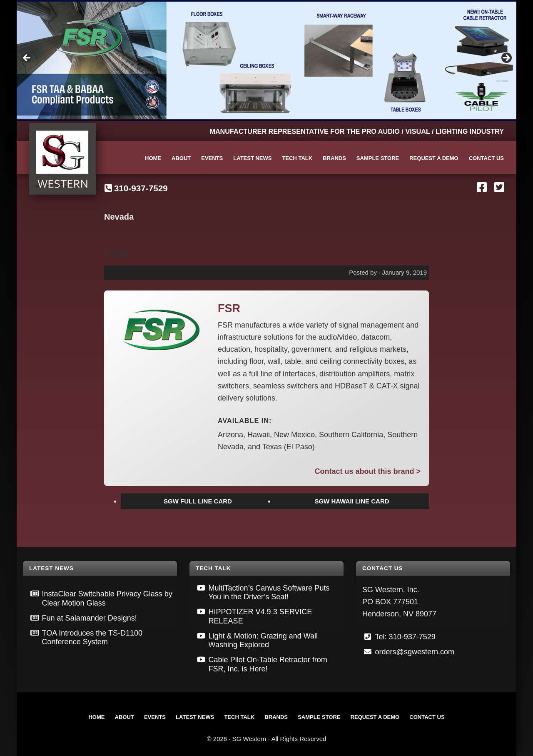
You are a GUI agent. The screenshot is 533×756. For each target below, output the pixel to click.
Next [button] (506, 58)
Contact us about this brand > (367, 471)
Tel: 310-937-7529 (405, 637)
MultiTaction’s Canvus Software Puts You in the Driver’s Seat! (269, 593)
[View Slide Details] (266, 60)
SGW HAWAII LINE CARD (352, 501)
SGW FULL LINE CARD (198, 501)
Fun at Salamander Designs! (90, 618)
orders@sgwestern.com (415, 652)
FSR (117, 254)
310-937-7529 (141, 188)
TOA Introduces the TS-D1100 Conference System (92, 638)
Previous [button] (27, 58)
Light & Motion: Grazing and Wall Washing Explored (263, 641)
